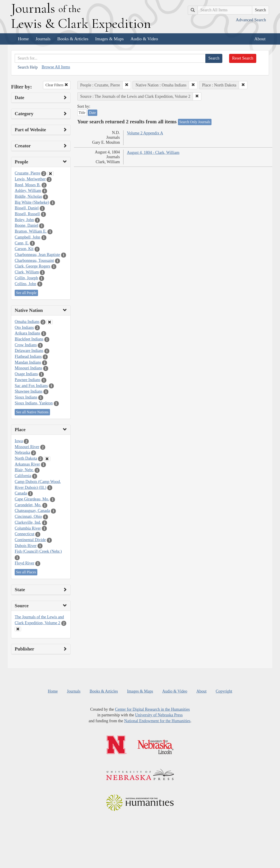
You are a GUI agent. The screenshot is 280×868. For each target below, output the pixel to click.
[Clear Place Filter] (47, 459)
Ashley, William (28, 191)
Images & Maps (109, 39)
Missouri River (27, 447)
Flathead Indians (28, 356)
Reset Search (243, 58)
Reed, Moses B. (28, 185)
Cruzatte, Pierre (27, 173)
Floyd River (25, 563)
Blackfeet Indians (29, 339)
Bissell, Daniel (27, 208)
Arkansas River (27, 464)
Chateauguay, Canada (32, 511)
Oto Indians (24, 328)
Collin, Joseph (26, 278)
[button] (127, 85)
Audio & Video (144, 39)
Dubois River (26, 546)
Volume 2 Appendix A (145, 133)
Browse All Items (56, 67)
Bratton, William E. (31, 231)
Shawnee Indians (28, 391)
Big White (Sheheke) (32, 202)
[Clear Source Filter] (18, 629)
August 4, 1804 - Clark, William (153, 153)
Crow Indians (26, 345)
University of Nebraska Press (159, 715)
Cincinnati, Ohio (28, 516)
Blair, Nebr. (24, 470)
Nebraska (22, 452)
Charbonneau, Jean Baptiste (37, 255)
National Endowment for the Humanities (157, 721)
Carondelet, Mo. (28, 505)
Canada (21, 493)
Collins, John (25, 284)
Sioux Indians (26, 397)
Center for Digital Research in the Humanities (152, 709)
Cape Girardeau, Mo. (32, 499)
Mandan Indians (28, 362)
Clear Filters (57, 85)
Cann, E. (22, 243)
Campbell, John (27, 237)
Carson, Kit (24, 249)
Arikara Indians (27, 333)
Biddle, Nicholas (28, 196)
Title (82, 113)
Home (23, 39)
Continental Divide (30, 540)
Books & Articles (73, 39)
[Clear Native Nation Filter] (50, 322)
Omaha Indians (27, 322)
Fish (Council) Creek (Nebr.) (38, 551)
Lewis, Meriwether (30, 179)
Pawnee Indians (27, 380)
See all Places (26, 572)
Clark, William (27, 272)
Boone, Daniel (26, 225)
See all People (26, 293)
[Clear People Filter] (50, 174)
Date (93, 113)
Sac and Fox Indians (31, 386)
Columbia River (28, 528)
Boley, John (24, 220)
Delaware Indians (29, 351)
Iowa (19, 441)
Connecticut (25, 534)
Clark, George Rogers (32, 266)
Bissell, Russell (27, 214)
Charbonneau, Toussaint (34, 261)
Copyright (224, 691)
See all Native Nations (32, 412)
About (260, 39)
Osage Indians (26, 374)
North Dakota (26, 458)
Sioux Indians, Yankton (34, 403)
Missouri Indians (28, 368)
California (23, 476)
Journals (43, 39)
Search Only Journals (195, 122)
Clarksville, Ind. (28, 522)
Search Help (28, 67)
